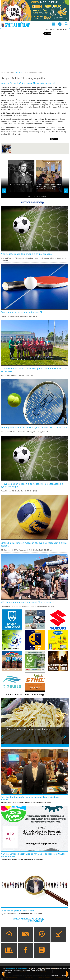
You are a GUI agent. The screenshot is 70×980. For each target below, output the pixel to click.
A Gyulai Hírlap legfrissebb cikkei (23, 695)
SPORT (19, 72)
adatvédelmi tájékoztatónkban (17, 969)
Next (66, 738)
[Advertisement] (35, 53)
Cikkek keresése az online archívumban (27, 920)
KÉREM (65, 976)
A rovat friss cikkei (31, 202)
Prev (4, 738)
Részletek (54, 976)
